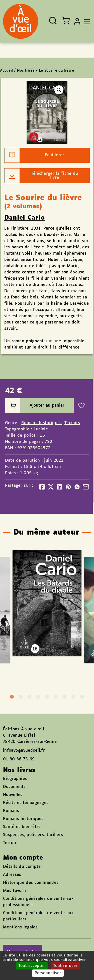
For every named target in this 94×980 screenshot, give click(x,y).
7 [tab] (65, 697)
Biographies (15, 779)
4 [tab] (38, 697)
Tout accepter (32, 966)
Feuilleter (34, 155)
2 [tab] (21, 697)
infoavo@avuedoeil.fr (24, 751)
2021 (59, 461)
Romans (11, 811)
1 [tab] (12, 697)
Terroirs (72, 423)
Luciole (41, 429)
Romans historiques (41, 423)
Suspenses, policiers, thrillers (33, 835)
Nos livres (26, 71)
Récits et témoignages (26, 803)
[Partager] (42, 487)
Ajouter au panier (35, 406)
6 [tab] (56, 697)
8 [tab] (73, 697)
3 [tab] (29, 697)
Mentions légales (20, 927)
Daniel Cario (25, 218)
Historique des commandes (31, 883)
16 (42, 436)
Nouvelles (13, 795)
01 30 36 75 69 (19, 759)
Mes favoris (15, 891)
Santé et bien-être (22, 827)
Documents (14, 787)
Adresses (12, 875)
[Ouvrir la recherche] (53, 21)
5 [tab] (47, 697)
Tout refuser (65, 966)
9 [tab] (82, 697)
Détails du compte (22, 867)
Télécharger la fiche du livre (41, 176)
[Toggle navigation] (86, 21)
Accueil (6, 71)
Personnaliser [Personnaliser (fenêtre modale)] (48, 973)
